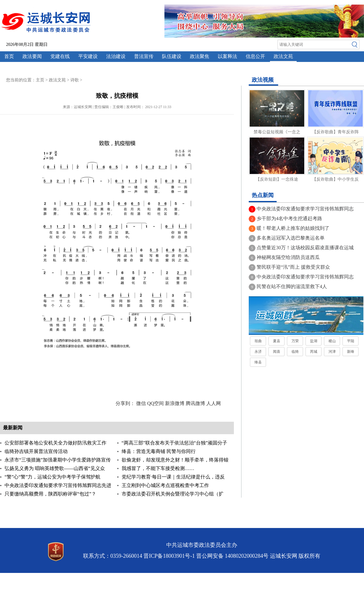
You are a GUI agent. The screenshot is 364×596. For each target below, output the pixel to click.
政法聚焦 (200, 56)
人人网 (214, 403)
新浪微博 (175, 403)
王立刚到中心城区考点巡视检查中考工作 (165, 485)
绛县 (258, 362)
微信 (141, 403)
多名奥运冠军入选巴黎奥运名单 (291, 238)
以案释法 (227, 56)
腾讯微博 (195, 403)
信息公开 (255, 56)
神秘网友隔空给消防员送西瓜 (288, 257)
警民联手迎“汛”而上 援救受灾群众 (293, 267)
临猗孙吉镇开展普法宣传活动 (36, 451)
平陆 (351, 341)
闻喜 (277, 352)
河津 (332, 352)
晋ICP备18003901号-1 (169, 556)
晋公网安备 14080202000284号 (233, 556)
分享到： (125, 403)
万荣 (295, 341)
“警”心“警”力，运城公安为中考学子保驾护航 (52, 477)
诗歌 (75, 80)
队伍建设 (172, 56)
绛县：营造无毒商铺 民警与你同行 (159, 451)
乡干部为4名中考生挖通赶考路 (289, 218)
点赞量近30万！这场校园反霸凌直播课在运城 (305, 248)
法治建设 (116, 56)
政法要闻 (32, 56)
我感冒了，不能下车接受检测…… (158, 468)
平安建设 (88, 56)
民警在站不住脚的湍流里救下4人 (292, 286)
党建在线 (60, 56)
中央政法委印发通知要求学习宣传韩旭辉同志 (305, 209)
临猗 (295, 352)
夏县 (277, 341)
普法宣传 (144, 56)
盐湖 (314, 341)
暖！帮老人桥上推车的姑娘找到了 (293, 228)
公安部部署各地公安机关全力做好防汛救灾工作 (56, 443)
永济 (258, 352)
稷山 (332, 341)
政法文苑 (283, 56)
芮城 (314, 352)
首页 (9, 56)
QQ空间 (155, 403)
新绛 (351, 352)
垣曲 (258, 341)
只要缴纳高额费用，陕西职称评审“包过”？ (50, 494)
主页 (40, 80)
